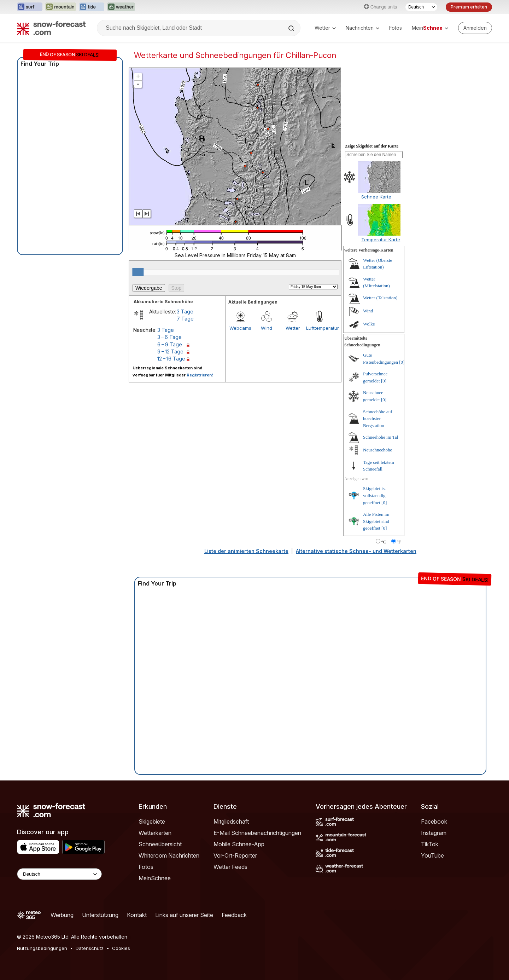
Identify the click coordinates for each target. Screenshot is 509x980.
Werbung (62, 915)
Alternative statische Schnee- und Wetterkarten (356, 551)
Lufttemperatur (319, 328)
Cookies (121, 948)
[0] (402, 362)
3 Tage (185, 312)
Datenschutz (90, 948)
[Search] (292, 28)
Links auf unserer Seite (184, 915)
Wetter (325, 28)
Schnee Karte (376, 197)
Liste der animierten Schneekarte (246, 551)
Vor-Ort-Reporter (235, 855)
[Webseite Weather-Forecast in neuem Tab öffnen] (121, 7)
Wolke (369, 324)
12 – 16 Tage (171, 359)
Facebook (434, 822)
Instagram (434, 833)
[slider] (138, 272)
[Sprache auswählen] (421, 7)
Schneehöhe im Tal (381, 437)
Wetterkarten (155, 833)
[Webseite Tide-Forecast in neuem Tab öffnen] (92, 7)
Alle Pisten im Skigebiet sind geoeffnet (376, 521)
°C (384, 542)
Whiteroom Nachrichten (169, 855)
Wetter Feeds (230, 867)
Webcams (240, 328)
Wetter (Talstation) (380, 298)
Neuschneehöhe (378, 450)
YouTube (432, 855)
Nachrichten (362, 28)
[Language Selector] (59, 874)
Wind (267, 328)
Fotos (396, 28)
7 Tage (185, 319)
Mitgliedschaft (231, 822)
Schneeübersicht (160, 844)
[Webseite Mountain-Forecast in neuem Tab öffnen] (61, 7)
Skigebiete (152, 822)
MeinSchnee (155, 878)
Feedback (234, 915)
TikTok (430, 844)
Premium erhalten (469, 7)
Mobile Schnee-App (239, 844)
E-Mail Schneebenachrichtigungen (257, 833)
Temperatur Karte (381, 240)
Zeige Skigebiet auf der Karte (372, 146)
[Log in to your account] (475, 28)
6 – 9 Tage (170, 344)
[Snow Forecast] (51, 28)
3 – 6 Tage (169, 337)
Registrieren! (200, 375)
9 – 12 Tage (170, 351)
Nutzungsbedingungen (42, 948)
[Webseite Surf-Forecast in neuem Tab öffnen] (30, 7)
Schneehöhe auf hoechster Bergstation (378, 419)
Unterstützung (100, 915)
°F (399, 542)
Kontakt (137, 915)
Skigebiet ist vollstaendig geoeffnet (375, 495)
